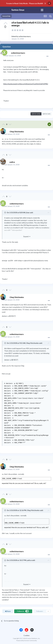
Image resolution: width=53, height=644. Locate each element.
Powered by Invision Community (27, 641)
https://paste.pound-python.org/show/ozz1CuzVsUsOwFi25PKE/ (26, 84)
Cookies (27, 635)
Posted (12, 56)
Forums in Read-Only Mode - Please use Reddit (25, 3)
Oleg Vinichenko (32, 343)
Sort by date (46, 114)
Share (8, 611)
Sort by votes (36, 114)
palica (29, 560)
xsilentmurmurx (25, 36)
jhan (28, 213)
